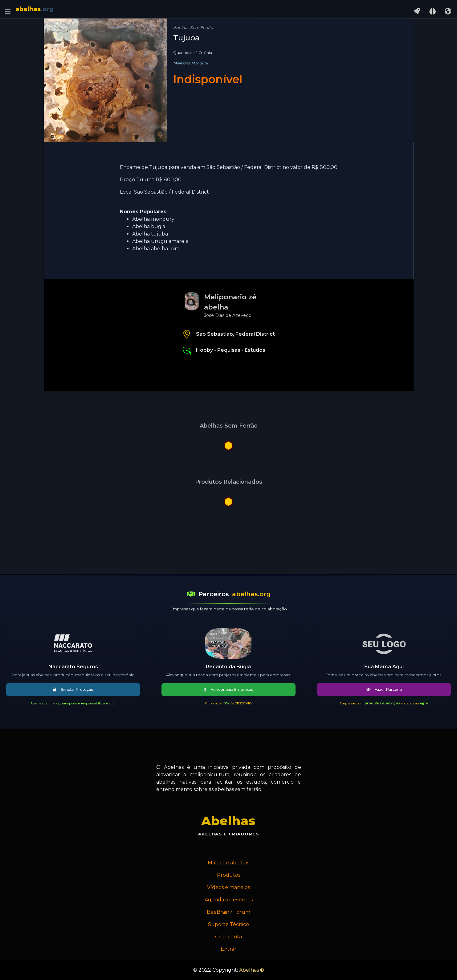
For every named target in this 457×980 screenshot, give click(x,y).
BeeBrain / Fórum (228, 912)
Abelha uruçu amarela (160, 241)
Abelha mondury (153, 219)
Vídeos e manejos (228, 887)
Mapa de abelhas (228, 863)
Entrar (228, 949)
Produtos (229, 875)
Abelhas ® (252, 970)
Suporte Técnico (228, 924)
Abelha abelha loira (156, 249)
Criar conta (228, 937)
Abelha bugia (149, 226)
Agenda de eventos (229, 900)
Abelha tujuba (150, 234)
